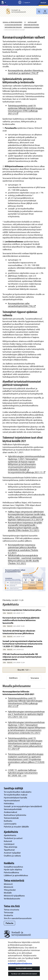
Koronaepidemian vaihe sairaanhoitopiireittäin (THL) (22, 305)
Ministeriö (9, 887)
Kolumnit (8, 841)
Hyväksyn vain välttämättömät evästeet (24, 974)
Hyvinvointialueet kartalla (16, 798)
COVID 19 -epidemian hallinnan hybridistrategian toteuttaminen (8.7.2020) (23, 773)
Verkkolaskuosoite (12, 898)
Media (43, 3)
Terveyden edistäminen (31, 25)
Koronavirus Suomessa (32, 27)
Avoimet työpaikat (12, 853)
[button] (24, 670)
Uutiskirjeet (9, 844)
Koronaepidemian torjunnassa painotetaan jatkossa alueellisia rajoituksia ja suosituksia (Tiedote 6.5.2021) (23, 549)
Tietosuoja (9, 912)
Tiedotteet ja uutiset (13, 838)
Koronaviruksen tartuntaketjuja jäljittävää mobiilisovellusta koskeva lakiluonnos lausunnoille (21, 620)
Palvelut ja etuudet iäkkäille (16, 827)
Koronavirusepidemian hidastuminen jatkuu (22, 610)
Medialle (8, 893)
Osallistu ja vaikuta (12, 856)
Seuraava (35, 678)
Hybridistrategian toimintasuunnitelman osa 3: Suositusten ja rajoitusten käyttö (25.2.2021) (26, 714)
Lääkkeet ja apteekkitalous (16, 875)
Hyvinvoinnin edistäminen (13, 25)
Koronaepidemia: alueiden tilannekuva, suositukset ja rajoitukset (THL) (26, 72)
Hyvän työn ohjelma (13, 869)
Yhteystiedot (10, 890)
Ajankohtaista (10, 835)
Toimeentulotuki (12, 818)
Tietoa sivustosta (11, 910)
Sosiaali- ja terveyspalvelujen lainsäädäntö (23, 806)
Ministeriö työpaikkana (14, 896)
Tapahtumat (9, 850)
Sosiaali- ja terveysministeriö (12, 22)
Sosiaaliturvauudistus (13, 867)
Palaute (10, 923)
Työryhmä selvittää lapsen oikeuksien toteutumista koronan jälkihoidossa (19, 632)
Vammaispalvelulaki (13, 809)
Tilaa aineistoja (10, 847)
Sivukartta (8, 915)
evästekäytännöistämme (20, 963)
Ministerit (9, 884)
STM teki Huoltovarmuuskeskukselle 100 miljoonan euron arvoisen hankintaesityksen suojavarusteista (22, 657)
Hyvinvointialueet (12, 800)
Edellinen (13, 678)
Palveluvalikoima (11, 872)
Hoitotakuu (9, 803)
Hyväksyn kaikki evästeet (24, 968)
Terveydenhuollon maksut (16, 795)
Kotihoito (8, 821)
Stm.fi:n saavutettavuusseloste (18, 918)
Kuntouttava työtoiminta (15, 815)
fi (25, 22)
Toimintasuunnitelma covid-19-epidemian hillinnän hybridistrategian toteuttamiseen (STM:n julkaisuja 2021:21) (25, 109)
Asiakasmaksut (10, 812)
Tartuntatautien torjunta (13, 27)
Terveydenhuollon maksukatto (18, 792)
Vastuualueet (32, 22)
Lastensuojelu (10, 824)
